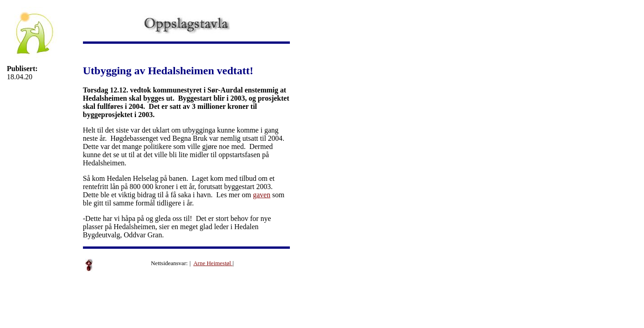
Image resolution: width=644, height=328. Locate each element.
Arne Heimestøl (213, 263)
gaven (262, 195)
